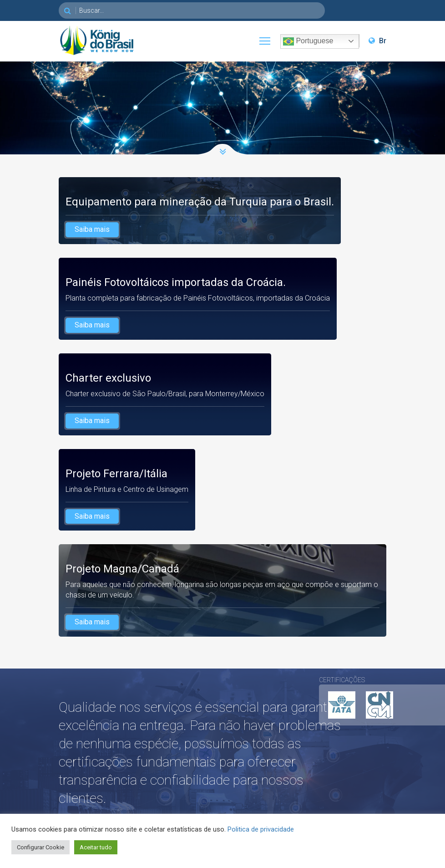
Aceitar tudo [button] (96, 847)
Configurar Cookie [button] (40, 847)
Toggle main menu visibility (265, 39)
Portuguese (308, 41)
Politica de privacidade (261, 829)
